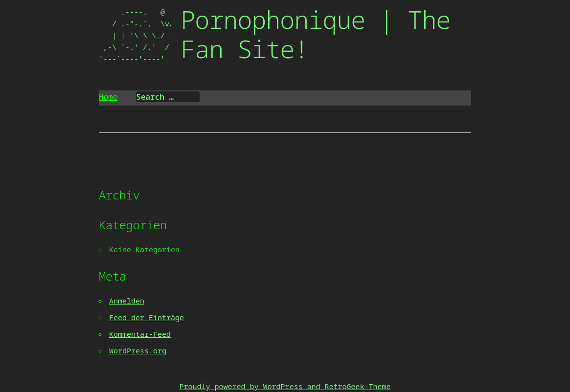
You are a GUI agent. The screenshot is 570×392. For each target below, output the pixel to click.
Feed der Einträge (147, 317)
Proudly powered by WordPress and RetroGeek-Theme (285, 386)
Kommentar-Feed (140, 334)
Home (108, 97)
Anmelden (127, 301)
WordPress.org (138, 350)
